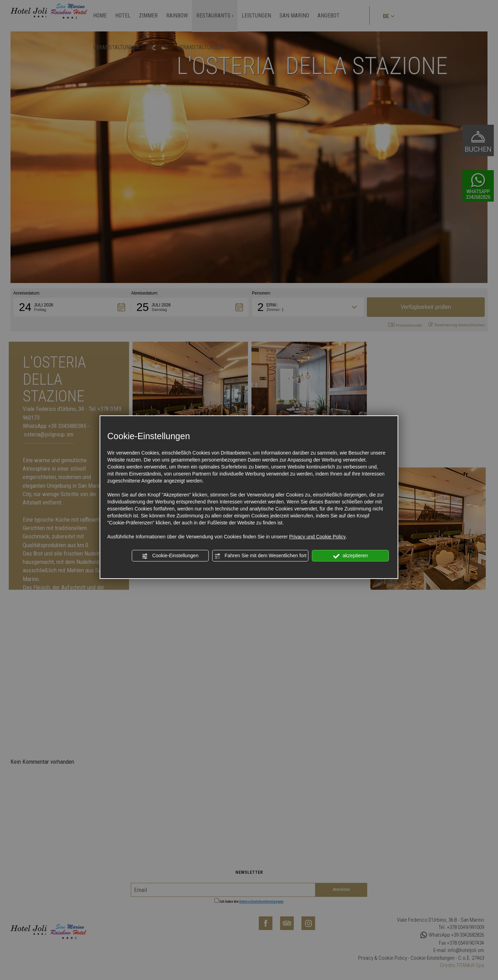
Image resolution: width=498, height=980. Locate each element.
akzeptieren (351, 556)
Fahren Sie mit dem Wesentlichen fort (260, 556)
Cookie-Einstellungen (170, 556)
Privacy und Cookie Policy (318, 537)
